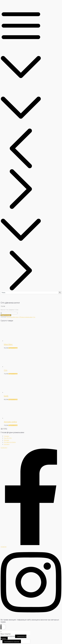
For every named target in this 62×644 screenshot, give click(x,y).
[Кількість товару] (9, 313)
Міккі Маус (8, 344)
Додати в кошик (6, 315)
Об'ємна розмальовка (26, 317)
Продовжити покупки (12, 641)
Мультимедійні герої (13, 317)
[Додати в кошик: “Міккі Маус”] (13, 348)
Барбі (6, 396)
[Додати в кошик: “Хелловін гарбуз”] (13, 425)
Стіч (34, 317)
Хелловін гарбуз (10, 422)
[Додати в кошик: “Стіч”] (13, 374)
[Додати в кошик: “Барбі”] (13, 400)
